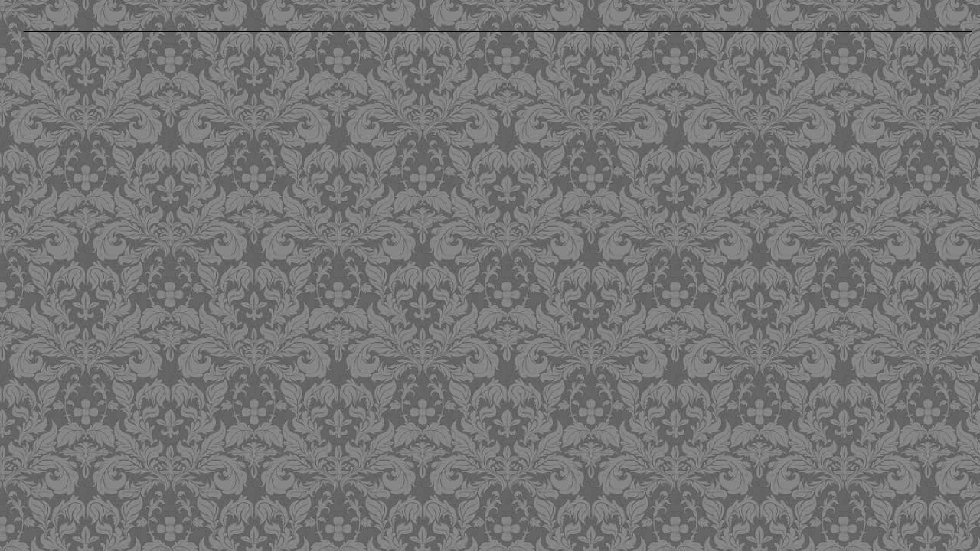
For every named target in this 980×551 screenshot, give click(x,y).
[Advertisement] (399, 148)
